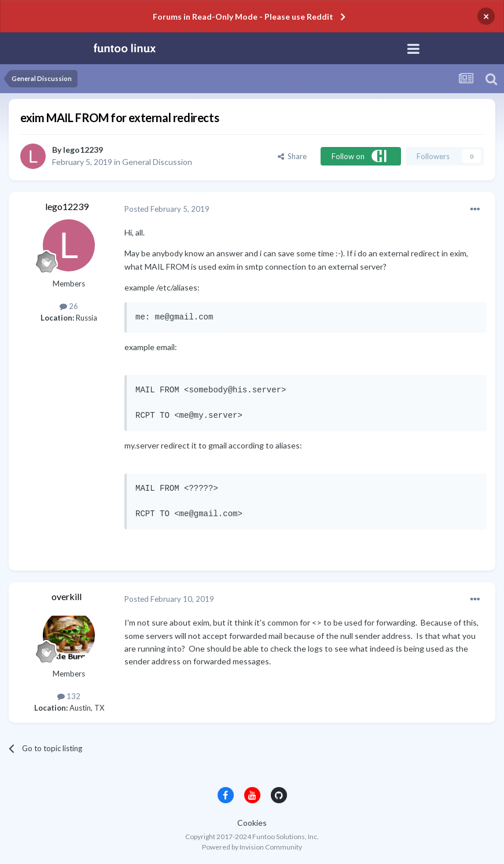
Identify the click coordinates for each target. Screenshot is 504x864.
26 (69, 306)
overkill (67, 596)
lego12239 (83, 150)
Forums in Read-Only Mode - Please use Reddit (243, 16)
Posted (167, 209)
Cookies (252, 823)
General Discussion (157, 162)
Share (292, 156)
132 (69, 696)
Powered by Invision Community (252, 847)
